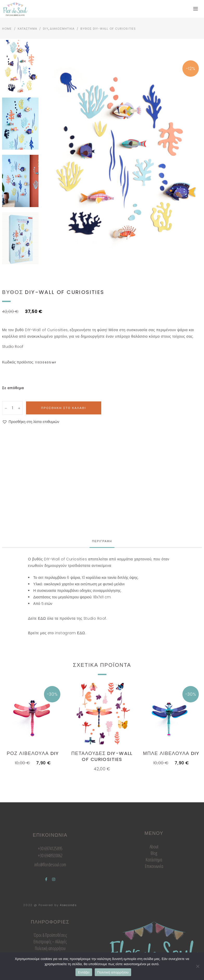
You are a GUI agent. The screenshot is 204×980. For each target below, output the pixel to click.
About (154, 847)
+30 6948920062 (50, 855)
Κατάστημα (154, 860)
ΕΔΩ (42, 618)
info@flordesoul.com (50, 864)
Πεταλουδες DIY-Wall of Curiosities (102, 756)
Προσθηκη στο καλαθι (64, 408)
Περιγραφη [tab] (102, 541)
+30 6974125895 (50, 848)
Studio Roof (13, 347)
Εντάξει (84, 972)
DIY (46, 29)
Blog (154, 853)
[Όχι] (197, 966)
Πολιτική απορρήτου (50, 948)
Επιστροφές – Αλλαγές (50, 941)
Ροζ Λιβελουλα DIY (33, 753)
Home (7, 29)
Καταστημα (27, 29)
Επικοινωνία (154, 866)
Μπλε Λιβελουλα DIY (171, 753)
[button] (31, 422)
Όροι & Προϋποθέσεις (50, 935)
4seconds (68, 905)
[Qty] (13, 408)
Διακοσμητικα (62, 29)
